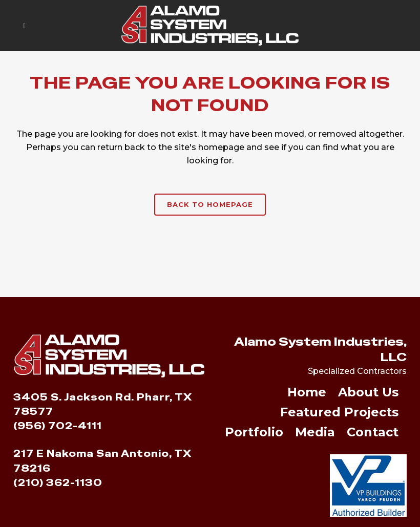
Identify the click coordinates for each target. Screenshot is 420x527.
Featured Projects (339, 413)
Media (315, 433)
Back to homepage (210, 204)
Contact (373, 433)
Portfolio (254, 433)
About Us (368, 393)
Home (307, 393)
